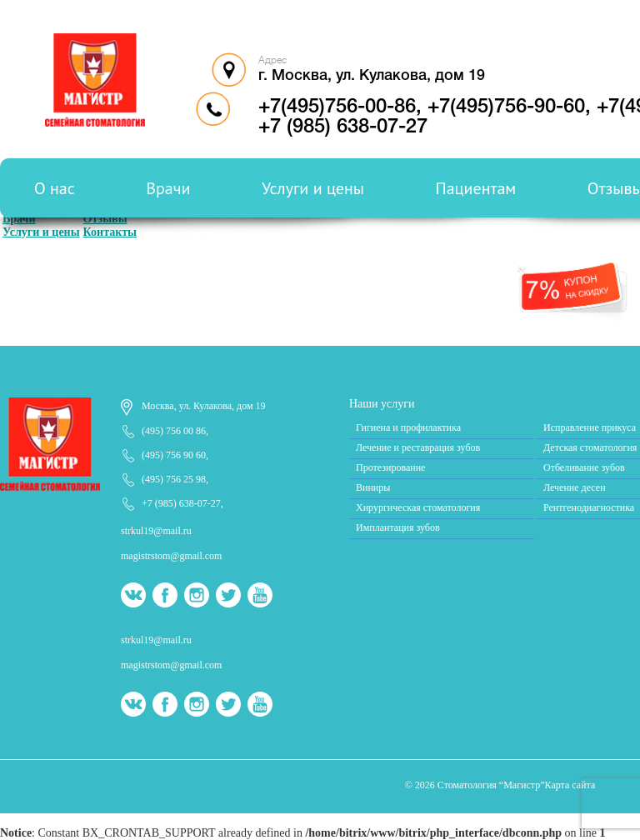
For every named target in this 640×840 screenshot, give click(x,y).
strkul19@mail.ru (156, 531)
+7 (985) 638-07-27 (181, 503)
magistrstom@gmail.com (171, 556)
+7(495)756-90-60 (506, 107)
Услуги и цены (313, 188)
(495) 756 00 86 (174, 431)
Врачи (168, 188)
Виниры (373, 487)
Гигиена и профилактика (408, 427)
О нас (55, 188)
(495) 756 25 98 (174, 479)
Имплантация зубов (398, 527)
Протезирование (390, 467)
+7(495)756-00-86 (337, 107)
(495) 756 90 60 (174, 455)
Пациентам (476, 188)
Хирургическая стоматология (418, 507)
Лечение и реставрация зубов (418, 447)
